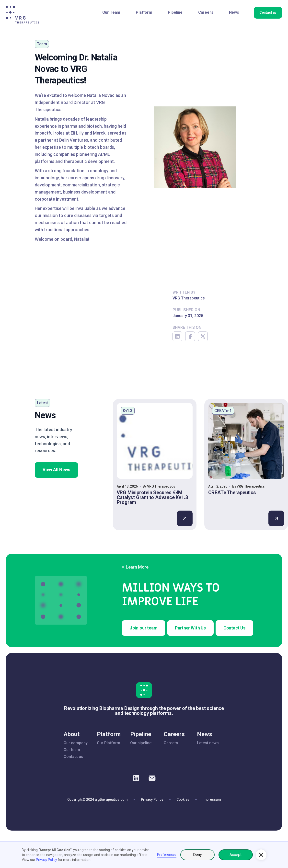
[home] (23, 15)
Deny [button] (197, 855)
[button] (261, 855)
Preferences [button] (167, 855)
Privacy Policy (46, 860)
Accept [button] (236, 855)
